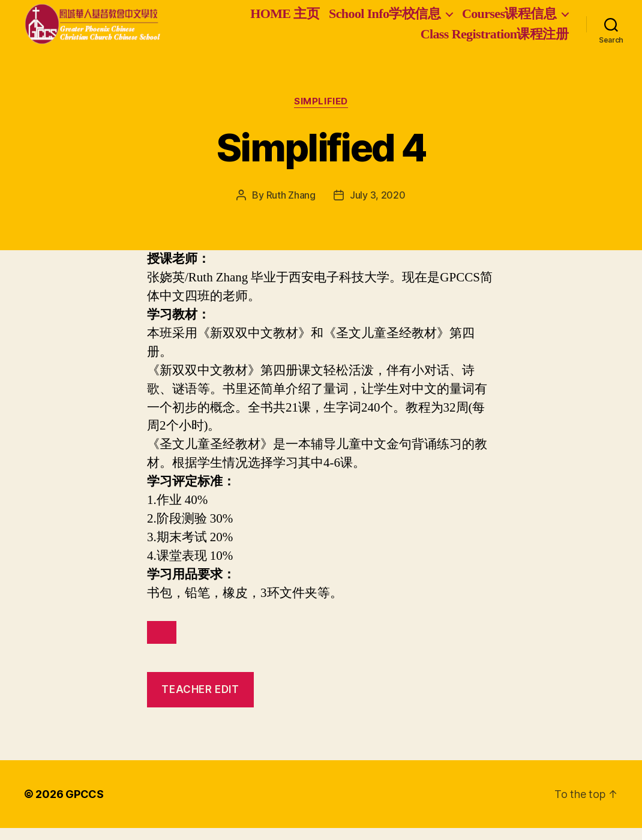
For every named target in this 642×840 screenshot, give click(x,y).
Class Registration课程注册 (494, 40)
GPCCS (85, 806)
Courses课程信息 (509, 19)
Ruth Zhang (291, 207)
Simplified (321, 113)
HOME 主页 (285, 19)
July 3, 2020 (378, 207)
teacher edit (200, 701)
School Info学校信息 (385, 19)
